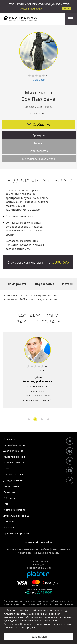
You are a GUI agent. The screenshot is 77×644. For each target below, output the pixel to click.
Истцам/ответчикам (15, 445)
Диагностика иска (13, 451)
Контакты (9, 522)
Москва (29, 107)
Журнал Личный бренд (16, 516)
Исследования (11, 486)
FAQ (6, 504)
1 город (48, 107)
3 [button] (42, 419)
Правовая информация (16, 533)
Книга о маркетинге (14, 510)
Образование (45, 284)
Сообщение (38, 124)
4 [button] (48, 419)
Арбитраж (39, 135)
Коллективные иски (14, 457)
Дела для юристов (13, 480)
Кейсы (7, 469)
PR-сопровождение (14, 463)
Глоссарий (9, 492)
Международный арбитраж (39, 159)
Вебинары (9, 498)
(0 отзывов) (39, 80)
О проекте (9, 439)
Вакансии (9, 528)
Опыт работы (17, 284)
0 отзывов (38, 371)
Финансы (39, 143)
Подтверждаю (38, 637)
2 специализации (40, 395)
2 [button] (35, 419)
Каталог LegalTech (13, 474)
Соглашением (12, 624)
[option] (38, 370)
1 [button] (29, 419)
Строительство (39, 151)
